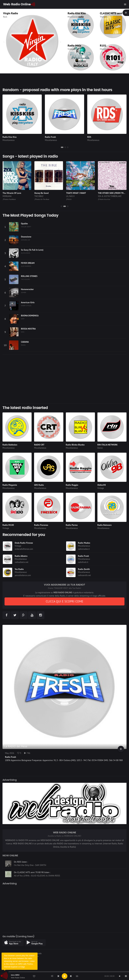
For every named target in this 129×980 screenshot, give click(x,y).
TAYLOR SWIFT (26, 227)
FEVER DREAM (28, 263)
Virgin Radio (11, 13)
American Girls (28, 302)
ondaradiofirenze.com (24, 549)
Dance (100, 448)
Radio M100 (8, 525)
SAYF (23, 319)
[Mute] (120, 976)
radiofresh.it (83, 562)
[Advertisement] (64, 379)
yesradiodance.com (23, 575)
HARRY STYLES (26, 306)
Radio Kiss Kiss (77, 13)
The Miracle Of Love (12, 193)
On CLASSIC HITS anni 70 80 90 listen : (32, 872)
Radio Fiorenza (41, 525)
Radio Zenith (84, 569)
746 (27, 753)
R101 (103, 45)
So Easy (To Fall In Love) (32, 250)
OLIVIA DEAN (25, 253)
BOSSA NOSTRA (28, 329)
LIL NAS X (70, 196)
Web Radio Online (18, 978)
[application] (64, 976)
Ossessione (26, 237)
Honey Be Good (42, 193)
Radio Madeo (84, 543)
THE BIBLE (39, 196)
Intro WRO (15, 975)
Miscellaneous (74, 17)
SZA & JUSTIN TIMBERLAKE (110, 196)
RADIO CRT (39, 445)
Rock (5, 17)
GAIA (23, 332)
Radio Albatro (21, 556)
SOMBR (24, 292)
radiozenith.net (84, 575)
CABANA (25, 342)
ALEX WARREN (26, 266)
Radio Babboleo (10, 445)
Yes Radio (19, 569)
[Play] (65, 976)
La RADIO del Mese (16, 746)
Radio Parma (72, 525)
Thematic (104, 17)
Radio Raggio (72, 485)
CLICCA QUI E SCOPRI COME (64, 601)
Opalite (24, 224)
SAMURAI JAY (26, 240)
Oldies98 (102, 485)
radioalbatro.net (21, 562)
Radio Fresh (50, 137)
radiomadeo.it (84, 549)
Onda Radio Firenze (24, 543)
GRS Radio (39, 485)
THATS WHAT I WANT (76, 193)
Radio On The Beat (42, 199)
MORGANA (7, 196)
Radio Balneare (105, 525)
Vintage (71, 49)
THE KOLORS (25, 279)
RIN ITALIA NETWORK (107, 445)
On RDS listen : (21, 862)
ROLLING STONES (29, 276)
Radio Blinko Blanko (75, 445)
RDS (89, 137)
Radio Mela (74, 45)
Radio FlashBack (9, 199)
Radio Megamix (10, 485)
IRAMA (23, 345)
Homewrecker (27, 289)
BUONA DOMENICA (30, 316)
